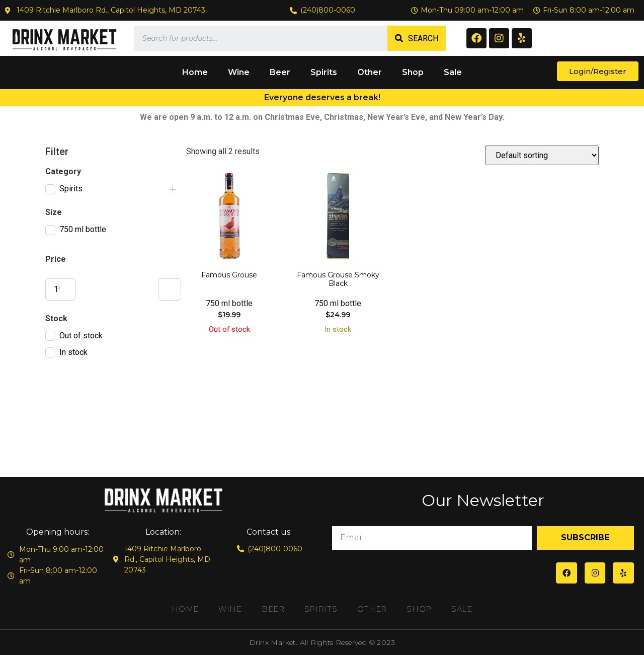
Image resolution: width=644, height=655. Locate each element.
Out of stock (81, 336)
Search (423, 39)
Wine (239, 72)
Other (370, 72)
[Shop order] (542, 155)
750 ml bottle (83, 229)
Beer (280, 72)
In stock (73, 352)
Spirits (324, 72)
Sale (453, 72)
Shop (413, 72)
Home (195, 72)
